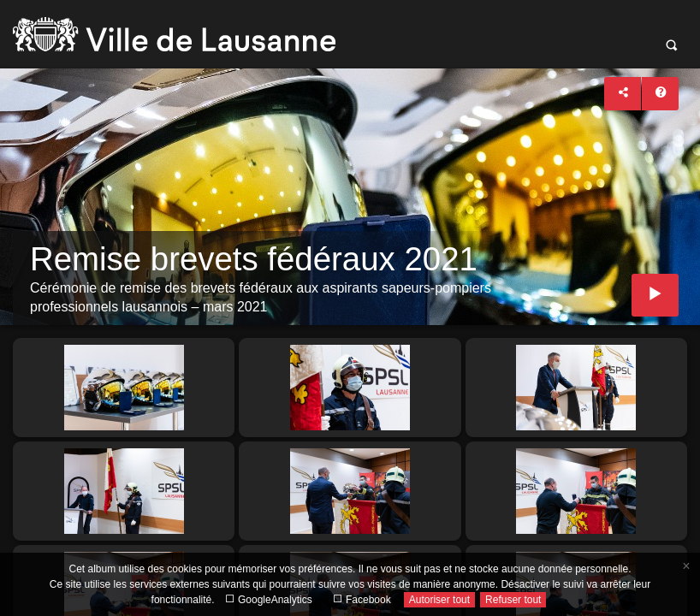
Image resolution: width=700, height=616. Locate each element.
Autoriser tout (439, 600)
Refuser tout (513, 600)
